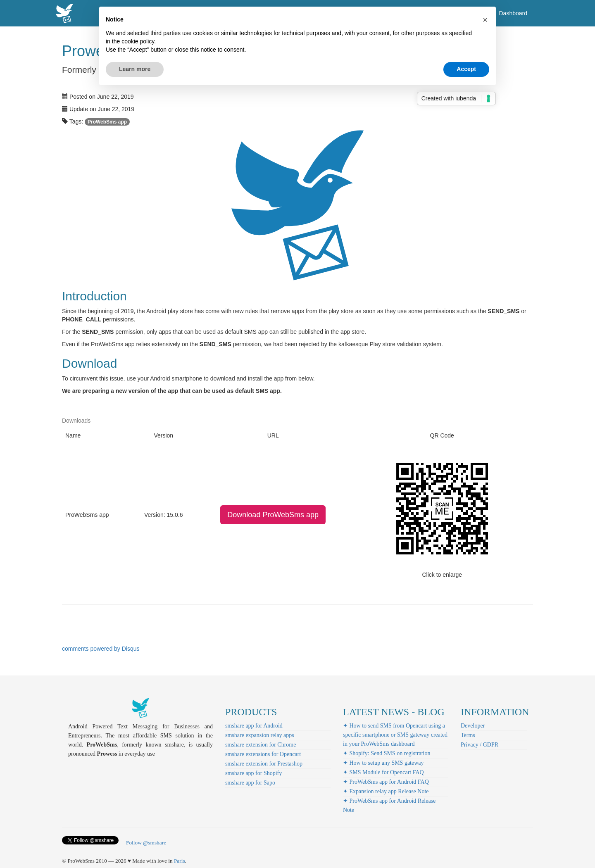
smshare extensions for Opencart (263, 754)
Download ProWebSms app (273, 515)
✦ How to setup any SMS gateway (383, 763)
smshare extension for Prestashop (264, 764)
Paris (180, 861)
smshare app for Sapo (250, 783)
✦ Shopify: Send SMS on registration (387, 753)
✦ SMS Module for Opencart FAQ (383, 772)
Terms (468, 735)
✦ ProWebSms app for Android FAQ (386, 782)
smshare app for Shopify (253, 773)
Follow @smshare (146, 843)
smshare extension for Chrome (261, 745)
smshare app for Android (254, 726)
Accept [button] (466, 69)
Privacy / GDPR (480, 745)
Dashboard (513, 13)
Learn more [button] (135, 69)
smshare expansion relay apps (260, 735)
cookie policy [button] (138, 41)
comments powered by (101, 649)
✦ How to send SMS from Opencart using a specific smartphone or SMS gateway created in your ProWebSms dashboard (395, 735)
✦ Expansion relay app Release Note (386, 791)
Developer (473, 726)
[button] (485, 20)
